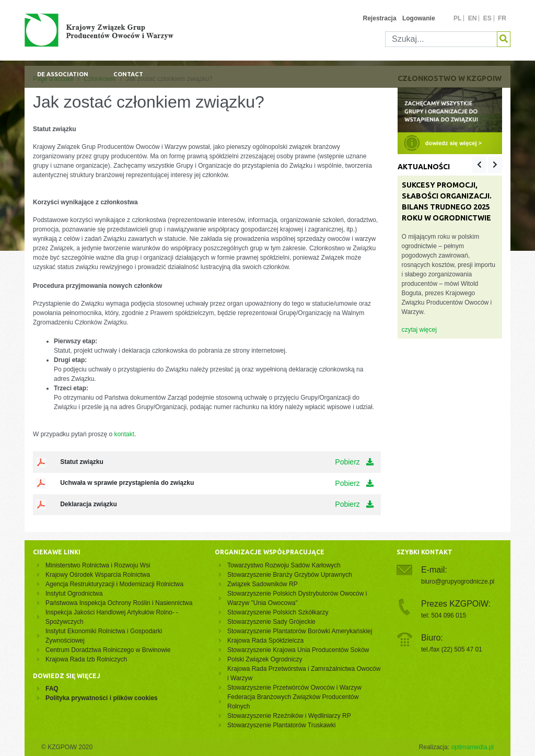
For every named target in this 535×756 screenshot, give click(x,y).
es (487, 18)
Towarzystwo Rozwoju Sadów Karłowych (286, 565)
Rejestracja (380, 18)
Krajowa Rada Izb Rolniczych (86, 659)
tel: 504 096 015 (444, 615)
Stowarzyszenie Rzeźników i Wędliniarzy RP (289, 716)
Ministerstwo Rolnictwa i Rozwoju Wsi (98, 565)
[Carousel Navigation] (487, 165)
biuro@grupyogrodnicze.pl (458, 581)
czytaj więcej (419, 330)
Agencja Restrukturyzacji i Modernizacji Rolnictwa (114, 584)
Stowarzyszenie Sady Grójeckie (271, 622)
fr (502, 18)
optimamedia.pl (473, 747)
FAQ (52, 689)
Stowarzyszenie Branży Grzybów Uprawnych (290, 575)
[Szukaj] (441, 39)
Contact (128, 74)
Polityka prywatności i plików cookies (102, 698)
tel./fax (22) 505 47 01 (452, 649)
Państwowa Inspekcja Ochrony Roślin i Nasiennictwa (119, 603)
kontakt (124, 434)
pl (457, 18)
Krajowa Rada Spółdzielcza (265, 641)
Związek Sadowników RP (263, 584)
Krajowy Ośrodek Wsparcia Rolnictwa (98, 575)
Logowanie (419, 18)
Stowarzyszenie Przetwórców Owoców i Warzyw (294, 688)
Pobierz (354, 462)
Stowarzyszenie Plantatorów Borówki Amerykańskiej (300, 631)
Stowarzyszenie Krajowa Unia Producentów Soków (298, 650)
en (473, 18)
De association (63, 74)
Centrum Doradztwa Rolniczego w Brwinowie (108, 650)
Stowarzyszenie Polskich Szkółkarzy (278, 612)
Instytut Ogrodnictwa (74, 594)
